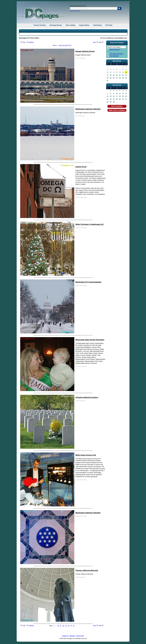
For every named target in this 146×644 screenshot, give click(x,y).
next (94, 42)
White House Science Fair (86, 455)
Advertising (97, 25)
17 (108, 75)
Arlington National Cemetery (87, 397)
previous (31, 42)
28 (120, 78)
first (24, 42)
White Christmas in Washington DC (90, 224)
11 (120, 93)
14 (108, 96)
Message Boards (56, 25)
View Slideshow (114, 56)
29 (123, 78)
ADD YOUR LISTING (75, 11)
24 (67, 45)
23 (65, 45)
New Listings (71, 25)
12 (123, 93)
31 (108, 81)
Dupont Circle (81, 167)
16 (126, 72)
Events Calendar (40, 25)
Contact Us (65, 636)
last (100, 42)
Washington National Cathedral (88, 109)
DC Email (109, 25)
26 (71, 45)
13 (126, 93)
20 (60, 45)
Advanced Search (115, 49)
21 (61, 45)
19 (114, 75)
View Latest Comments (116, 54)
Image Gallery (84, 25)
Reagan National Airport (85, 51)
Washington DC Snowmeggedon (88, 282)
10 (117, 93)
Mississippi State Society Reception (90, 340)
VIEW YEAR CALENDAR (117, 110)
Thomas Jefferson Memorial (87, 570)
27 (117, 78)
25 (111, 78)
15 (111, 96)
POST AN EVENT (117, 106)
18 (111, 75)
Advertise (72, 636)
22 (63, 45)
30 (126, 78)
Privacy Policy (80, 636)
